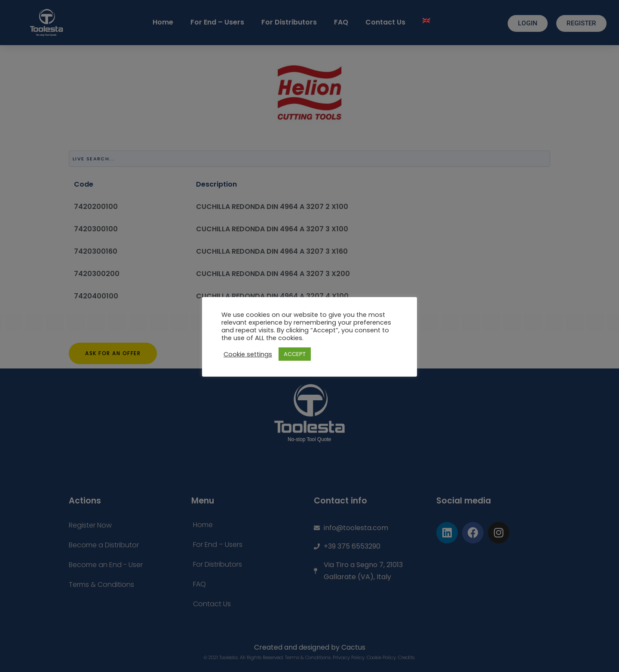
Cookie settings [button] (248, 354)
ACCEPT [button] (295, 354)
